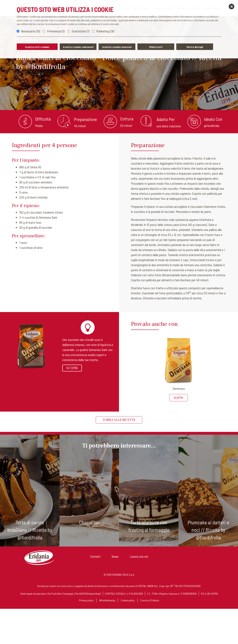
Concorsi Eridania (150, 600)
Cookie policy (128, 600)
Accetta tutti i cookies (37, 47)
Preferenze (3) (56, 31)
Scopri (72, 368)
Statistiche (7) (80, 31)
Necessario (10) (30, 31)
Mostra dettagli (195, 47)
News (115, 556)
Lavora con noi (139, 556)
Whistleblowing (107, 600)
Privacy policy (86, 600)
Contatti (95, 556)
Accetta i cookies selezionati (78, 47)
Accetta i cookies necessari (117, 47)
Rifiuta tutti (156, 47)
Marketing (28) (105, 31)
